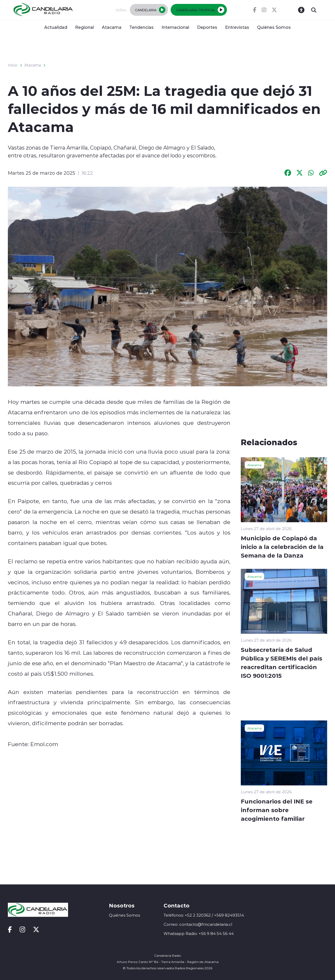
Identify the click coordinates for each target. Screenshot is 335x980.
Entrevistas (237, 27)
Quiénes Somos (274, 27)
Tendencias (141, 27)
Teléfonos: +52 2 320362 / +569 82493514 (204, 915)
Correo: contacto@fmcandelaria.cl (198, 924)
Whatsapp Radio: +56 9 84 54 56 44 (199, 934)
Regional (85, 27)
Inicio (13, 65)
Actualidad (56, 27)
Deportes (207, 27)
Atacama (112, 27)
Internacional (175, 27)
